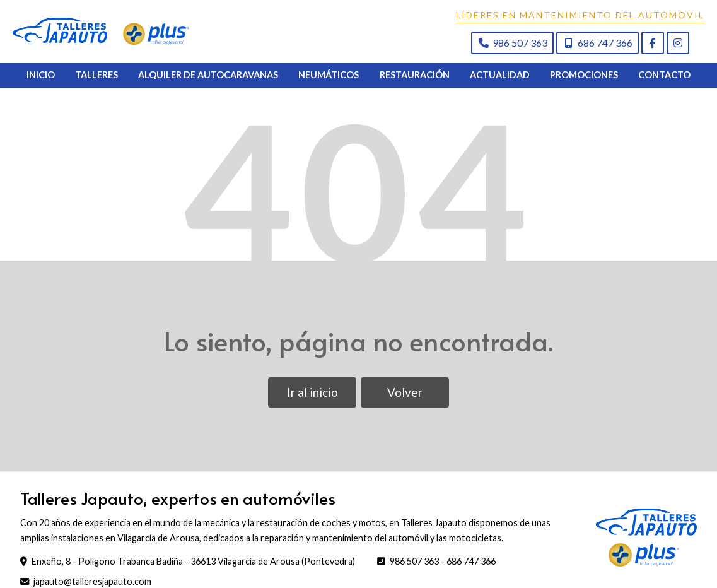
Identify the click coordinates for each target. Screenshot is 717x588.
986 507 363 (414, 571)
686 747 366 (471, 571)
